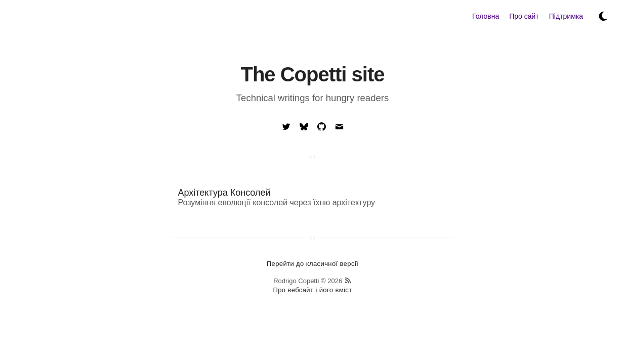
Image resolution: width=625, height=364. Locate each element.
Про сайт (524, 16)
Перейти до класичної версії (312, 264)
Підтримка (566, 16)
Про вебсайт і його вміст (312, 290)
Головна (486, 16)
